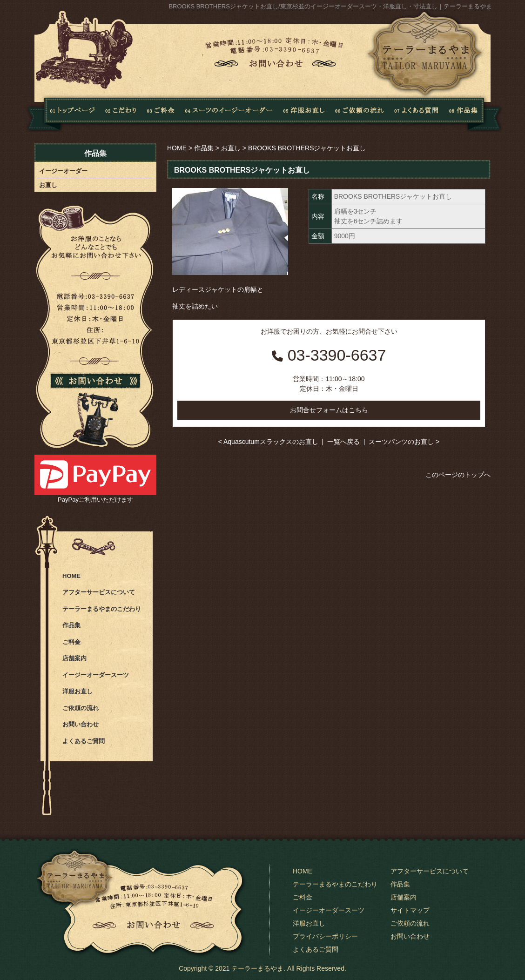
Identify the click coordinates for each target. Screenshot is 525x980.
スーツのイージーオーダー (229, 113)
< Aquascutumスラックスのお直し (268, 442)
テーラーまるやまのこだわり (102, 609)
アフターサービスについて (99, 592)
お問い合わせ (81, 724)
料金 (161, 113)
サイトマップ (410, 910)
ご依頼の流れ (360, 113)
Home (60, 113)
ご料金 (71, 642)
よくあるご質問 (84, 741)
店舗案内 (74, 658)
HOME (177, 148)
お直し (231, 148)
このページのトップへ (458, 475)
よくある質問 (414, 113)
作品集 (472, 113)
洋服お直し (304, 113)
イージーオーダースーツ (96, 675)
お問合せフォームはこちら (329, 410)
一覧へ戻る (343, 442)
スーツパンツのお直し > (404, 442)
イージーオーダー (63, 171)
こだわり (121, 113)
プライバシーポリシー (325, 936)
